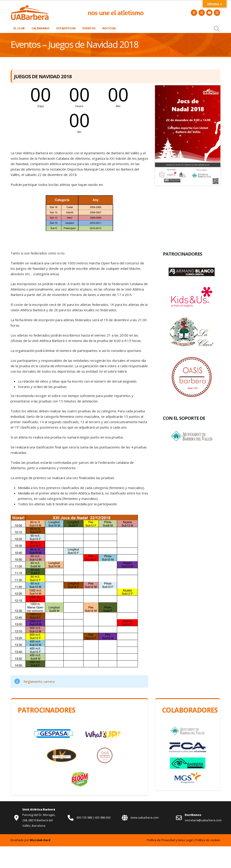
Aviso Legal (185, 840)
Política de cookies (208, 840)
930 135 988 (85, 818)
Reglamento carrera (39, 681)
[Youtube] (209, 13)
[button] (217, 29)
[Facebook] (194, 13)
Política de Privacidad (161, 840)
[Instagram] (217, 13)
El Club (19, 28)
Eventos (89, 28)
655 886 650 (103, 818)
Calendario (40, 28)
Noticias (109, 28)
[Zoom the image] (30, 7)
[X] (202, 13)
